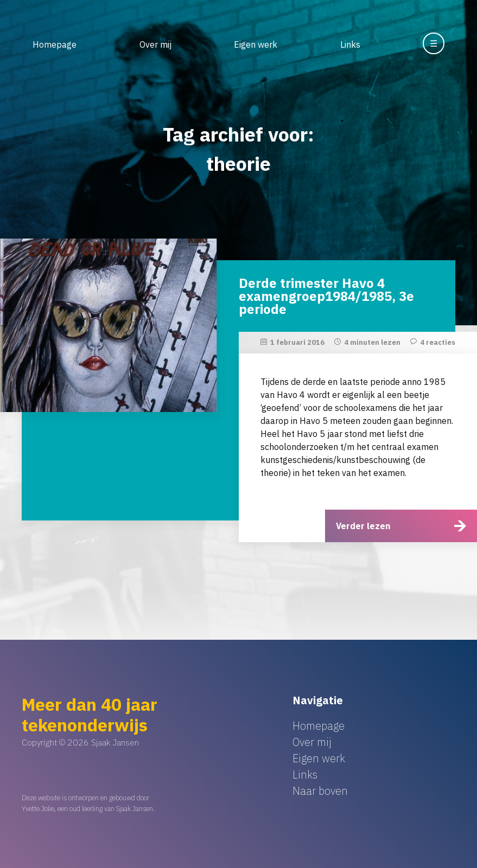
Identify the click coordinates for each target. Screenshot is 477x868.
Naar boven (320, 791)
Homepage (55, 44)
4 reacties (438, 342)
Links (350, 44)
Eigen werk (256, 44)
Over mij (155, 44)
